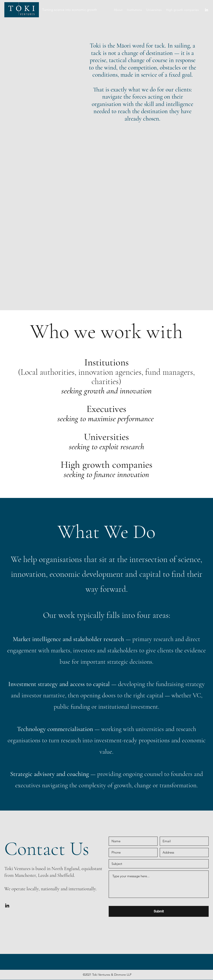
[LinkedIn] (206, 10)
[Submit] (159, 911)
